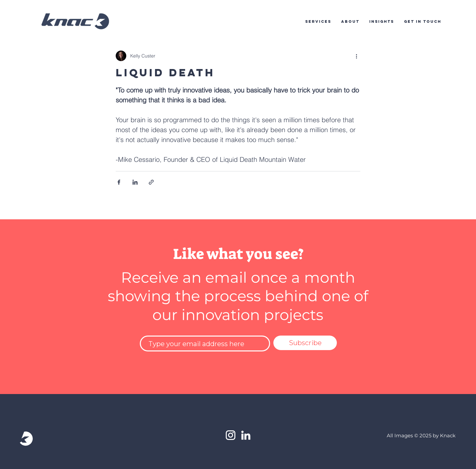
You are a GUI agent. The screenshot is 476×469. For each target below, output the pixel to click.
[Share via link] (151, 182)
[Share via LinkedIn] (135, 182)
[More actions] (356, 56)
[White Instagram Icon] (231, 435)
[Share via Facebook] (119, 182)
